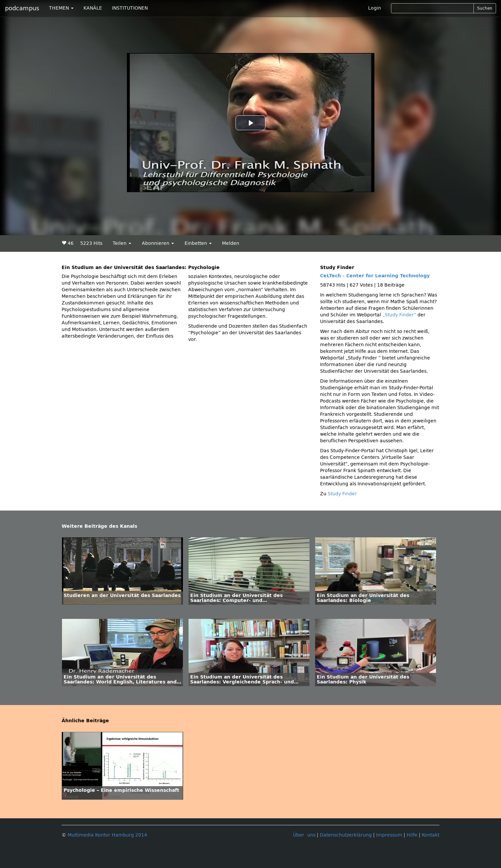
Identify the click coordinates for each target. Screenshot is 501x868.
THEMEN (61, 8)
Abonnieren (158, 243)
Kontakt (431, 835)
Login (375, 8)
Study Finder (342, 494)
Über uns (304, 835)
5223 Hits (91, 243)
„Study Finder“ (400, 315)
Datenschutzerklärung (346, 835)
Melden (231, 243)
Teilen (122, 243)
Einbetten (198, 243)
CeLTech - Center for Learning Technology (375, 276)
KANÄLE (93, 8)
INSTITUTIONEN (130, 8)
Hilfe (412, 835)
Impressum (389, 835)
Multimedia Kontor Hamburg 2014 (107, 835)
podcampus (22, 8)
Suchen (485, 8)
